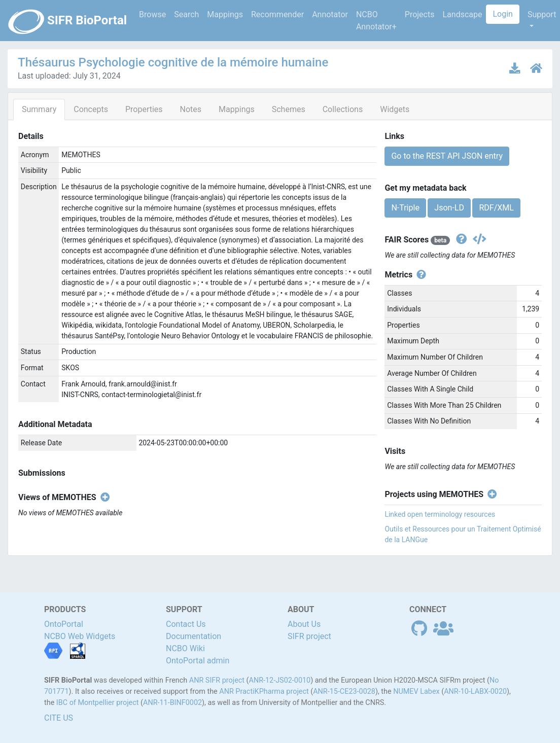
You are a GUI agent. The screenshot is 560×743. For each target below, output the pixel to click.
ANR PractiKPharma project (264, 692)
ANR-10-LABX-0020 (475, 692)
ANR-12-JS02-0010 (280, 680)
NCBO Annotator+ (376, 21)
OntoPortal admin (198, 661)
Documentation (194, 636)
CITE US (59, 718)
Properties (144, 109)
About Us (304, 624)
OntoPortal (64, 624)
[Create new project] (490, 495)
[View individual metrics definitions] (419, 275)
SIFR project (309, 636)
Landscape (462, 14)
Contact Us (186, 624)
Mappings (225, 14)
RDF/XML (496, 208)
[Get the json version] (478, 240)
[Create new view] (103, 498)
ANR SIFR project (217, 680)
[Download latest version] (516, 68)
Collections (343, 109)
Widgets (395, 109)
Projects (420, 14)
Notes (191, 109)
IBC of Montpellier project (98, 703)
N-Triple (405, 208)
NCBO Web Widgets (80, 636)
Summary (39, 109)
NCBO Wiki (185, 648)
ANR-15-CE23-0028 (344, 692)
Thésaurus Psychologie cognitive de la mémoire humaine (173, 62)
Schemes (289, 109)
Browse (152, 14)
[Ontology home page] (536, 68)
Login (502, 14)
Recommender (277, 14)
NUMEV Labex (416, 692)
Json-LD (449, 208)
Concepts (91, 109)
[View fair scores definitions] (460, 240)
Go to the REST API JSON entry (447, 156)
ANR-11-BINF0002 (172, 703)
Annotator (330, 14)
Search (186, 14)
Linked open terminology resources (440, 514)
